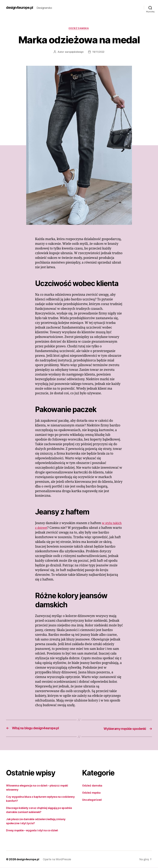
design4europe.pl (21, 8)
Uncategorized (92, 800)
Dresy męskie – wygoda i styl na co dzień (32, 831)
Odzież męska (91, 793)
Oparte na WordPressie (58, 859)
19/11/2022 (99, 52)
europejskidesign (74, 52)
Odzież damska (79, 29)
